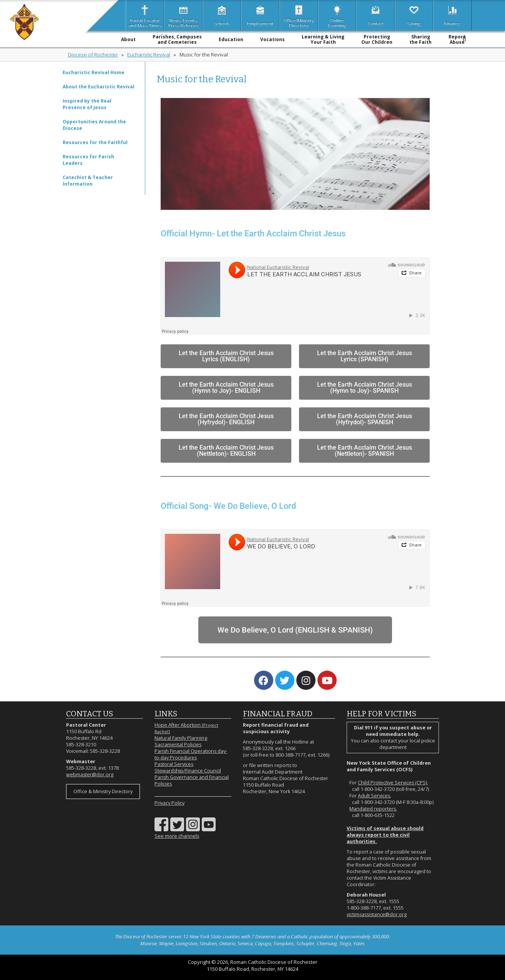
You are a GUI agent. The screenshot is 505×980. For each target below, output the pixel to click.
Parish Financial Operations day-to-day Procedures (191, 754)
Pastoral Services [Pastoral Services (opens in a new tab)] (174, 764)
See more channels (177, 836)
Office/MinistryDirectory (299, 16)
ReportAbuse (457, 39)
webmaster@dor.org (90, 775)
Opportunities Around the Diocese (94, 125)
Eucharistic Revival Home (94, 72)
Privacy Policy (169, 803)
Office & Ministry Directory (103, 791)
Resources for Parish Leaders (88, 160)
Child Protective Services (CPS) (392, 783)
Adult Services (374, 796)
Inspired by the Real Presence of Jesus (87, 104)
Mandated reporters (373, 809)
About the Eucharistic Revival (99, 87)
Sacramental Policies (178, 745)
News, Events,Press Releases (184, 16)
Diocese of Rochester (93, 55)
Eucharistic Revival (149, 55)
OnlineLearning (337, 16)
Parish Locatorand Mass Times (145, 16)
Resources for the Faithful (95, 142)
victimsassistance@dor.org (377, 914)
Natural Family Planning (181, 738)
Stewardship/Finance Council (188, 771)
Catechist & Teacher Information (88, 181)
